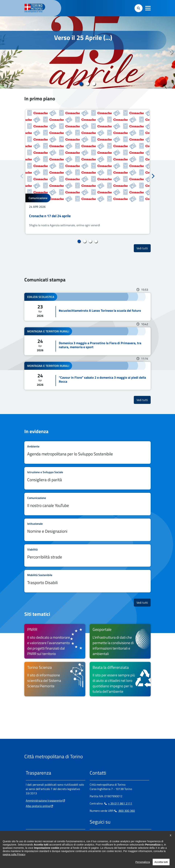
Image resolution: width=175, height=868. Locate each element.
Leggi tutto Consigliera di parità (87, 478)
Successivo (171, 52)
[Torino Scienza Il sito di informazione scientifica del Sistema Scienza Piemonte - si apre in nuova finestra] (55, 679)
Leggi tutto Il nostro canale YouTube (87, 504)
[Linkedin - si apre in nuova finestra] (104, 834)
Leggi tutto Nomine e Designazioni (87, 530)
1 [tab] (81, 84)
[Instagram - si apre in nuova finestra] (98, 834)
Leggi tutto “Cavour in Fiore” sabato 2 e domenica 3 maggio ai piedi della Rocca (87, 376)
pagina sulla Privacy (14, 862)
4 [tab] (96, 241)
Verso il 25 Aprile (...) (83, 37)
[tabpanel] (87, 52)
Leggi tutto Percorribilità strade (87, 556)
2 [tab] (88, 84)
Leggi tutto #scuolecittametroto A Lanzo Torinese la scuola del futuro (87, 307)
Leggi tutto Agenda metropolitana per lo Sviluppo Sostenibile (87, 453)
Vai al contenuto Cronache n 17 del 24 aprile (87, 172)
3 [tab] (94, 84)
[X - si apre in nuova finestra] (116, 834)
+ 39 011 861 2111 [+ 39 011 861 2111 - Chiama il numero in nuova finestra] (118, 803)
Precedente (4, 52)
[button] (148, 8)
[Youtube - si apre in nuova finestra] (121, 834)
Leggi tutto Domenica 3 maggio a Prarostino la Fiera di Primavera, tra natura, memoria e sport (87, 341)
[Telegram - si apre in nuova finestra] (110, 834)
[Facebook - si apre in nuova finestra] (92, 834)
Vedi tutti (144, 248)
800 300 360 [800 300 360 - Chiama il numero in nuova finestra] (124, 811)
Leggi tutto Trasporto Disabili (87, 581)
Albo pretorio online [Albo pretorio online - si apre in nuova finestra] (38, 806)
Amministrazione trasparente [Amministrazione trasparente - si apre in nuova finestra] (44, 801)
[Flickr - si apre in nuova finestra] (127, 834)
